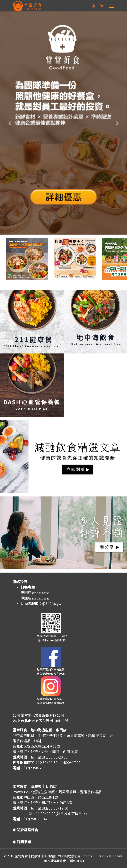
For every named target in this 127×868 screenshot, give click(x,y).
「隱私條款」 (76, 861)
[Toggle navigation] (112, 6)
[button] (9, 123)
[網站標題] (27, 6)
